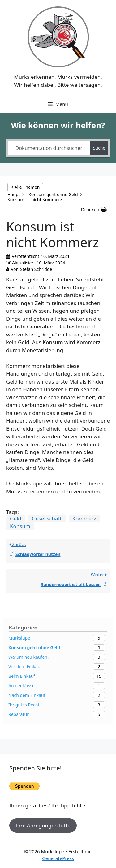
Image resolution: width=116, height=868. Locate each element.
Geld (16, 518)
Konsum (20, 526)
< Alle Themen (25, 187)
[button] (94, 209)
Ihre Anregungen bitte (43, 825)
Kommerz (84, 518)
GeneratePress (58, 858)
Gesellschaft (47, 518)
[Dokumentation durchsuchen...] (49, 148)
